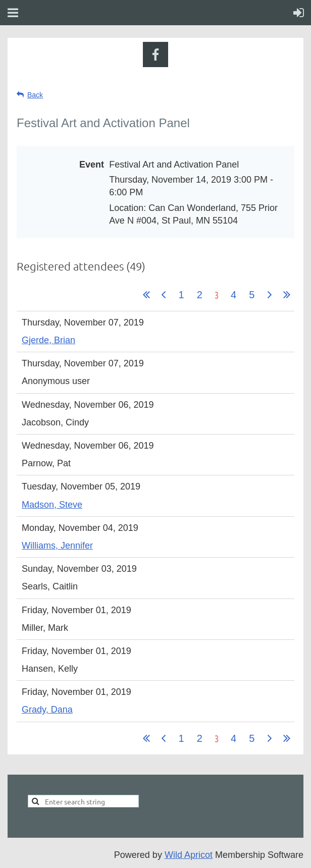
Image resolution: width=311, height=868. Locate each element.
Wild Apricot (189, 855)
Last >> (287, 295)
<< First (146, 295)
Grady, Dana (47, 710)
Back (35, 95)
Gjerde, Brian (48, 340)
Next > (270, 295)
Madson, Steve (52, 505)
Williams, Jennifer (57, 546)
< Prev (164, 295)
